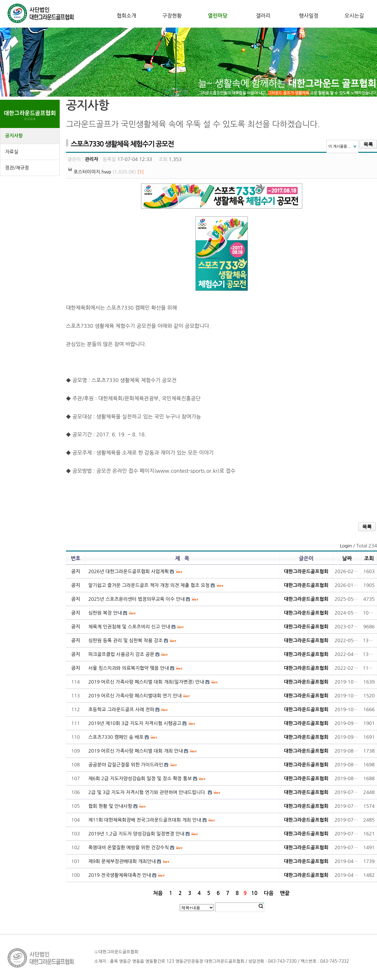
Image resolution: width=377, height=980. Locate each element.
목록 (368, 144)
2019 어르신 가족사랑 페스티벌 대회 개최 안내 (136, 751)
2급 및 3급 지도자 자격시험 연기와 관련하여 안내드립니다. (147, 792)
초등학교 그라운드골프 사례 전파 (121, 709)
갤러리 (263, 16)
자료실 (12, 152)
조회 (369, 558)
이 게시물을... (339, 146)
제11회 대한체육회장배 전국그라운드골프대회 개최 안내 (145, 820)
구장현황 (172, 16)
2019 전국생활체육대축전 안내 (120, 875)
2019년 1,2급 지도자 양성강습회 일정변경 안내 (136, 834)
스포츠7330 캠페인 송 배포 (116, 737)
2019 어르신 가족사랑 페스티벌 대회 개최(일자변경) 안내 (146, 682)
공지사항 (14, 136)
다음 (269, 893)
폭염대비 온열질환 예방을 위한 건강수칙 (129, 847)
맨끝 (285, 893)
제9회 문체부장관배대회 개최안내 (122, 861)
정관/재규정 (17, 168)
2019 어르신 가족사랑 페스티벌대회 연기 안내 (135, 696)
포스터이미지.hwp (92, 172)
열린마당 (217, 16)
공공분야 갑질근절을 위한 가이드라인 (126, 765)
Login (346, 546)
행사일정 (309, 16)
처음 (158, 893)
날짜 (347, 558)
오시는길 (354, 16)
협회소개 (126, 16)
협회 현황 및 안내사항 (110, 806)
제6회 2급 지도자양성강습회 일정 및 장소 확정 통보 (140, 778)
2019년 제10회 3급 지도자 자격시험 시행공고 (135, 723)
